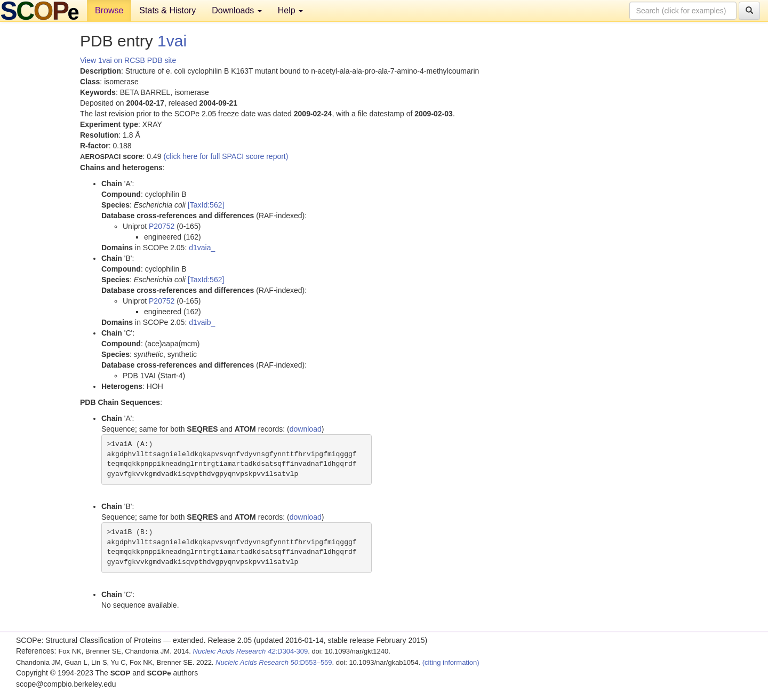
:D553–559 (274, 662)
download (306, 429)
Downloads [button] (237, 10)
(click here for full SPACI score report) (226, 156)
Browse (109, 10)
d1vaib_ (202, 322)
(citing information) (451, 662)
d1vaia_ (202, 248)
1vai (172, 41)
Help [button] (290, 10)
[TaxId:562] (206, 205)
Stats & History (167, 10)
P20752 (162, 226)
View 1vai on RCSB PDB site (128, 60)
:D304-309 (251, 651)
